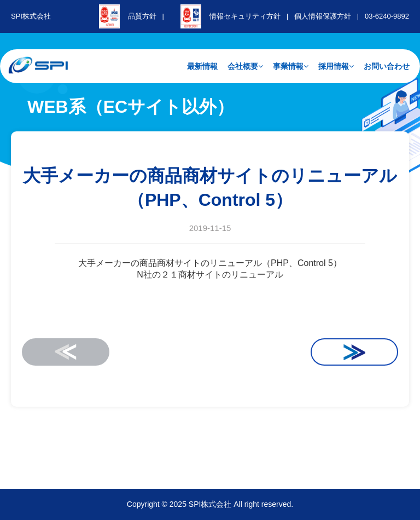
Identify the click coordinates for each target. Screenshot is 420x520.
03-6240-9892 (387, 16)
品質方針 (142, 16)
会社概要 (245, 66)
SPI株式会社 (31, 16)
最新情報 (202, 66)
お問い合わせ (387, 66)
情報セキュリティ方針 (245, 16)
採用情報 (336, 66)
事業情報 (291, 66)
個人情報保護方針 (323, 16)
